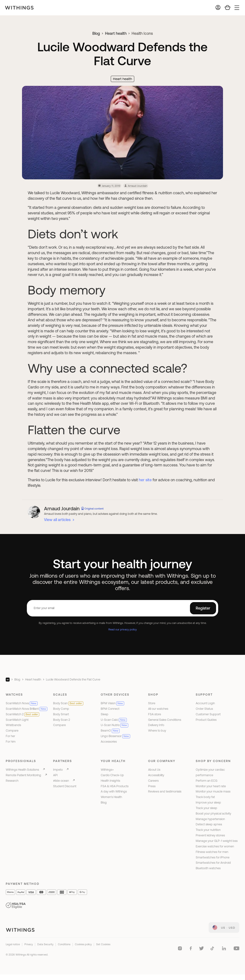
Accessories (109, 742)
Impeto (58, 770)
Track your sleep (206, 808)
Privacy (29, 944)
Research (12, 781)
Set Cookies (103, 944)
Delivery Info (156, 725)
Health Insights (110, 781)
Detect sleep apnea (209, 824)
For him (11, 742)
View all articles (57, 520)
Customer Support (208, 714)
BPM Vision (112, 703)
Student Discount (65, 786)
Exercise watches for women (215, 846)
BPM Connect (110, 709)
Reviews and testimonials (165, 791)
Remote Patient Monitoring (23, 775)
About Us (154, 770)
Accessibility (156, 775)
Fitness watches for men (212, 852)
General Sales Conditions (165, 720)
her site (145, 480)
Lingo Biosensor (115, 736)
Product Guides (206, 720)
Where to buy (157, 731)
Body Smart (61, 714)
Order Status (204, 709)
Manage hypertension (210, 819)
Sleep (105, 714)
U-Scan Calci (114, 720)
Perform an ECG (206, 781)
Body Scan (68, 703)
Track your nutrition (208, 830)
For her (10, 736)
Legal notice (13, 944)
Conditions (64, 944)
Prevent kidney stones (210, 835)
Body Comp (61, 709)
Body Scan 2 (62, 720)
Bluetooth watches (208, 868)
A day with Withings (114, 791)
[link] (224, 927)
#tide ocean (61, 781)
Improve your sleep (208, 802)
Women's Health (111, 797)
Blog (96, 33)
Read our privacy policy (123, 629)
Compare (12, 731)
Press (152, 786)
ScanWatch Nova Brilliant (27, 709)
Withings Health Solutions (22, 770)
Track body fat (205, 797)
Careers (153, 781)
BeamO (110, 731)
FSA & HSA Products (115, 786)
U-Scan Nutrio (114, 725)
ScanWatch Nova (22, 703)
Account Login (205, 703)
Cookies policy (83, 944)
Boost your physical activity (213, 813)
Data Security (45, 944)
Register (203, 608)
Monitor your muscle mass (213, 791)
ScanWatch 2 (22, 714)
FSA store (155, 714)
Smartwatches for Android (213, 863)
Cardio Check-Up (112, 775)
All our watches (158, 709)
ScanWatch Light (17, 720)
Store (152, 703)
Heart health (116, 33)
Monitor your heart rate (211, 786)
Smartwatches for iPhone (213, 857)
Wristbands (13, 725)
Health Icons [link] (142, 33)
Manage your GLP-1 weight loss (217, 841)
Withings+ (107, 770)
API (55, 775)
